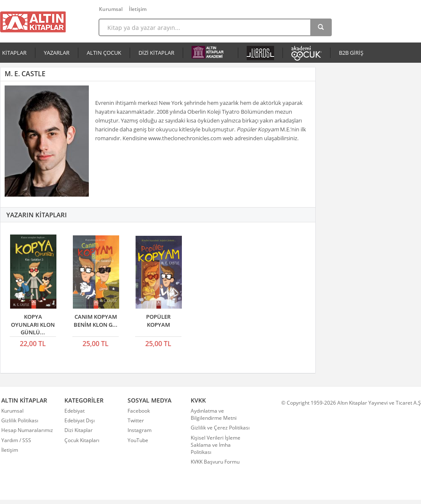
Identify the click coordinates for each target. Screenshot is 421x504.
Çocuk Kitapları (82, 440)
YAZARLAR (57, 53)
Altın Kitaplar (33, 22)
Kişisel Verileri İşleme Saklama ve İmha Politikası (216, 445)
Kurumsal (111, 9)
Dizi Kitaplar (79, 430)
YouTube (138, 440)
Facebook (139, 411)
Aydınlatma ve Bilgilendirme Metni (214, 414)
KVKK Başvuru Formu (215, 462)
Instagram (140, 430)
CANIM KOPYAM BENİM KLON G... (96, 321)
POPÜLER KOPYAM (158, 321)
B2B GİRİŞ (351, 53)
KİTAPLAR (14, 53)
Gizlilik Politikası (20, 420)
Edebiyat (75, 411)
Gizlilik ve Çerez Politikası (220, 428)
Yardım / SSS (16, 440)
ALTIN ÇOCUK (104, 53)
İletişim (138, 9)
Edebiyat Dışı (80, 420)
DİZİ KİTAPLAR (156, 53)
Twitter (136, 420)
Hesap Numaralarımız (27, 430)
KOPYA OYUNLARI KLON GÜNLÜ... (33, 324)
